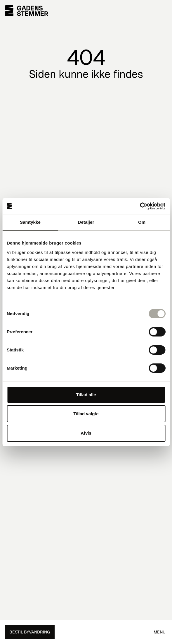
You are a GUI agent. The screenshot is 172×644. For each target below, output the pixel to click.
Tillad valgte (86, 414)
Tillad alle (86, 395)
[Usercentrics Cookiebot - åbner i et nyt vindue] (140, 206)
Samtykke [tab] (30, 222)
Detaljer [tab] (86, 222)
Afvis (86, 433)
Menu (160, 632)
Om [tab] (142, 222)
